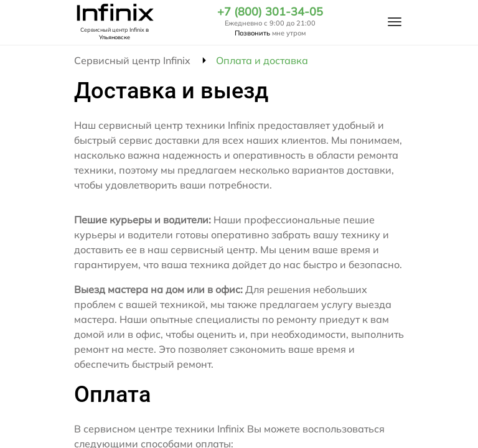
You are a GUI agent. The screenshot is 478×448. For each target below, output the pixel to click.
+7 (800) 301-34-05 (270, 12)
